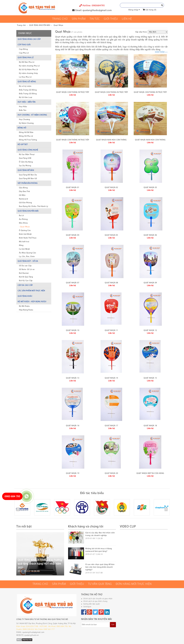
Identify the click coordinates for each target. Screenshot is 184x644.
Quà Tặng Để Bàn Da (28, 175)
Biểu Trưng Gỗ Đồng (28, 90)
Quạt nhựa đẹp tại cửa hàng (150, 473)
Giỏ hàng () (149, 10)
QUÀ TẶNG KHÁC (25, 296)
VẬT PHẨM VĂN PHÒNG (28, 183)
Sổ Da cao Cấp (25, 266)
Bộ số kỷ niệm (25, 86)
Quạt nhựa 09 (150, 283)
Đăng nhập (133, 10)
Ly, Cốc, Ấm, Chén (27, 257)
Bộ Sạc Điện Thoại (27, 155)
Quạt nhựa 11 (111, 330)
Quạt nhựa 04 (73, 235)
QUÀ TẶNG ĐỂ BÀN (26, 170)
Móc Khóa (23, 223)
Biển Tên (23, 110)
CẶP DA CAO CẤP (25, 285)
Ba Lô (21, 216)
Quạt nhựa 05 (111, 235)
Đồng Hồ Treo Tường (28, 140)
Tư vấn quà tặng (100, 584)
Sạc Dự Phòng (25, 166)
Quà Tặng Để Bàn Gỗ (28, 179)
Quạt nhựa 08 (111, 283)
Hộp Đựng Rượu (26, 310)
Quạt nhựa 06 (150, 235)
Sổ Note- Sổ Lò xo (27, 270)
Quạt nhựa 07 (73, 283)
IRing (21, 245)
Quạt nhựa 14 (111, 378)
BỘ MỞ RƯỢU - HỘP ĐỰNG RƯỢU (32, 302)
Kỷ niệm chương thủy (28, 73)
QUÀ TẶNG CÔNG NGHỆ (28, 150)
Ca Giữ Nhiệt (24, 249)
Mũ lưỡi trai (24, 242)
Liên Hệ (127, 19)
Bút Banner (24, 273)
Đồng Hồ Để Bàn (26, 132)
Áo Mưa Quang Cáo (28, 253)
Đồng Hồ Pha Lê (26, 136)
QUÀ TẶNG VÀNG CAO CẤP (29, 39)
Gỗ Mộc (22, 195)
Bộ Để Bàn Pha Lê (27, 62)
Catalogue (87, 607)
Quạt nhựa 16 (73, 426)
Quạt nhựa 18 (150, 426)
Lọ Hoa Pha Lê (25, 77)
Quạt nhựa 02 (111, 188)
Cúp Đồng (23, 49)
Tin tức (95, 19)
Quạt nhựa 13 (73, 378)
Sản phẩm (79, 19)
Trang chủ (60, 19)
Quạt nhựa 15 (150, 378)
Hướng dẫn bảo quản (92, 604)
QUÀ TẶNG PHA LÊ (26, 58)
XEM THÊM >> (161, 52)
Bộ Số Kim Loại (26, 97)
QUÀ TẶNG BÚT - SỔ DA (28, 261)
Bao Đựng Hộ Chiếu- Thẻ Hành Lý (34, 206)
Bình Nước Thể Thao (28, 238)
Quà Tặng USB (25, 158)
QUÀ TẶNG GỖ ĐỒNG (27, 82)
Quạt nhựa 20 (111, 473)
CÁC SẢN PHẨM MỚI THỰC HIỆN (31, 291)
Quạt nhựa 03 (150, 188)
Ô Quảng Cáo (25, 231)
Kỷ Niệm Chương (26, 123)
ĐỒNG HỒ (22, 128)
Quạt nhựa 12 (150, 330)
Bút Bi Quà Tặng (26, 277)
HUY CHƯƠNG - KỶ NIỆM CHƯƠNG (32, 115)
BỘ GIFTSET (23, 145)
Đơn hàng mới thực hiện (134, 584)
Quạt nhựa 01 (73, 188)
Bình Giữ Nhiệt (25, 234)
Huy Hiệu (23, 107)
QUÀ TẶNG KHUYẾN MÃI (28, 211)
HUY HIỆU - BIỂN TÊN (27, 102)
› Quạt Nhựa (24, 227)
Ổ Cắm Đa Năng (26, 162)
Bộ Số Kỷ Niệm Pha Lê (29, 70)
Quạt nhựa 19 (73, 473)
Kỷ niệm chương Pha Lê (29, 66)
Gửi (113, 625)
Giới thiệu (111, 19)
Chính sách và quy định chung (95, 601)
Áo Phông (23, 219)
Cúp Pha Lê (24, 53)
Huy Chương (24, 120)
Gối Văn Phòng (25, 203)
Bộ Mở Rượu (24, 306)
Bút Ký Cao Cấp (26, 281)
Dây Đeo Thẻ (24, 192)
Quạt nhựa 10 (73, 330)
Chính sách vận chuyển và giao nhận (98, 599)
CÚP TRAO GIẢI (24, 45)
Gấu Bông (23, 188)
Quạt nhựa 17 (111, 426)
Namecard (23, 199)
